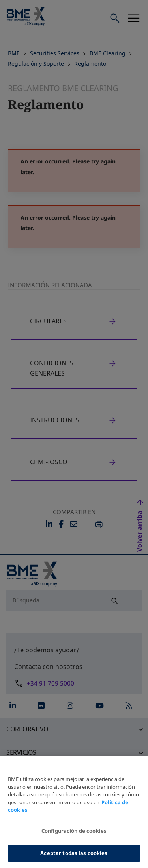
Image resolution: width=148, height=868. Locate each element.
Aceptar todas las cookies (74, 858)
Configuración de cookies (74, 836)
